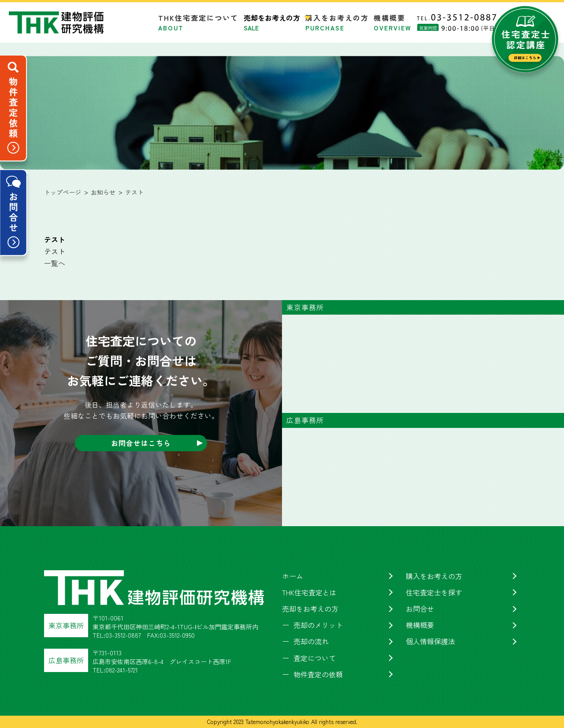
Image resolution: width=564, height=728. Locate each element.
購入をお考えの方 (337, 22)
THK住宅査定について (198, 22)
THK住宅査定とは (309, 592)
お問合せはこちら (141, 443)
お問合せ (420, 609)
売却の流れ (311, 641)
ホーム (293, 576)
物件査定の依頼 (318, 674)
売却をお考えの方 (310, 609)
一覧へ (55, 263)
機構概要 (393, 22)
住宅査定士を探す (434, 592)
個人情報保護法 (430, 641)
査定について (315, 658)
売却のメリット (318, 625)
